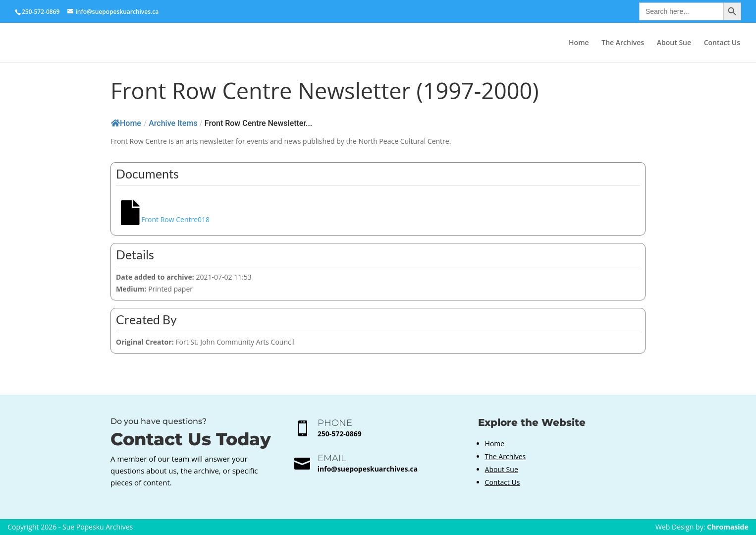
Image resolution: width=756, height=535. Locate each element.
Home (579, 43)
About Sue (674, 43)
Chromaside (728, 527)
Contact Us (722, 43)
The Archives (623, 43)
